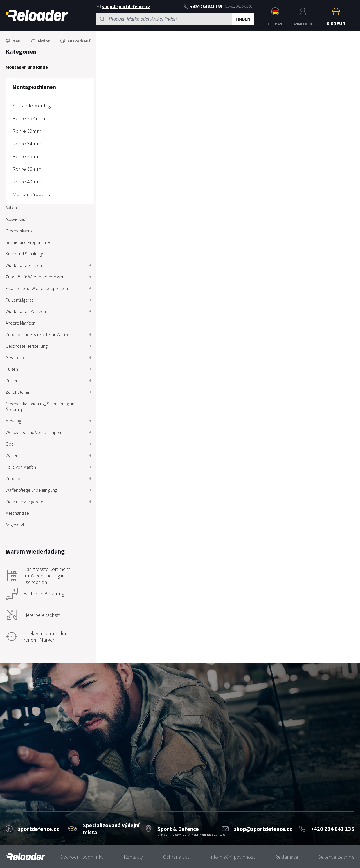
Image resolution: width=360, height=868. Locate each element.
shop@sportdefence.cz (123, 6)
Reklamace (287, 857)
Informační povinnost (232, 857)
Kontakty (133, 857)
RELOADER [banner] (37, 15)
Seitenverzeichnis (336, 857)
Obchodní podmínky (82, 857)
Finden (243, 19)
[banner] (25, 857)
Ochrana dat (176, 857)
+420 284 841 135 (203, 6)
